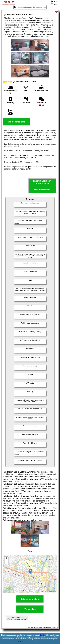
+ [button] (6, 558)
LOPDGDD (20, 641)
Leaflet (42, 592)
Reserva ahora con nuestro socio (42, 182)
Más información (42, 190)
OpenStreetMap (52, 592)
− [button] (6, 562)
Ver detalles (30, 609)
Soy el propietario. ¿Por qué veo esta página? (17, 618)
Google (42, 635)
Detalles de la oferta (30, 599)
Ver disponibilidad (17, 122)
